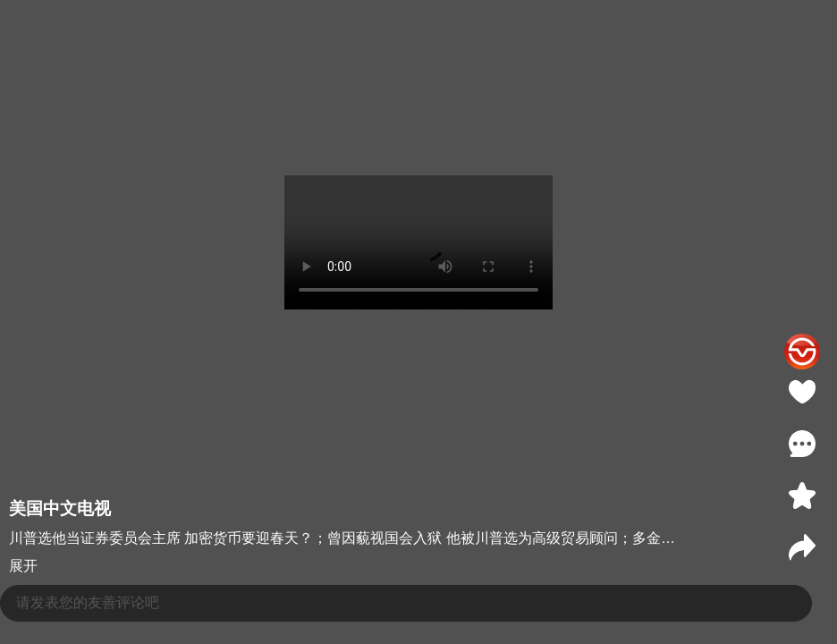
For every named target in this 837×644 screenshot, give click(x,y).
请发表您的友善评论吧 (88, 602)
